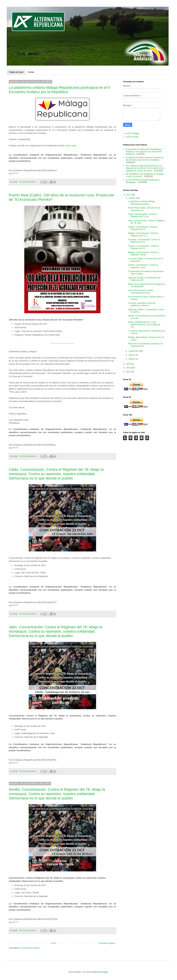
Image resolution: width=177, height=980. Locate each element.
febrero (132, 359)
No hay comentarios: (28, 182)
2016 (129, 364)
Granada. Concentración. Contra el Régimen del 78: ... (144, 241)
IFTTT (15, 173)
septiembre (134, 351)
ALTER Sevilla (132, 137)
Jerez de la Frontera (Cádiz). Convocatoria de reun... (141, 292)
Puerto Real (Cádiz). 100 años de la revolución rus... (144, 209)
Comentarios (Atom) (31, 948)
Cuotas (31, 72)
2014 (129, 368)
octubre (132, 198)
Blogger (105, 972)
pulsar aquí (71, 146)
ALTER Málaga (132, 133)
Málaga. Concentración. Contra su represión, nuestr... (143, 254)
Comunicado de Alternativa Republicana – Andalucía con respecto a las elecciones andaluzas (144, 152)
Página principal (16, 72)
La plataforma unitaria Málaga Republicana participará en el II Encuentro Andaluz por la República (59, 90)
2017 (129, 195)
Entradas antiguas (107, 943)
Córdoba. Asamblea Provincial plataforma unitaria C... (142, 304)
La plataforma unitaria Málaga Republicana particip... (142, 203)
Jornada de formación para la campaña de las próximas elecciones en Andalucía (145, 159)
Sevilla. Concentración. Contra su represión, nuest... (143, 266)
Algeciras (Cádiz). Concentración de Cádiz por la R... (144, 279)
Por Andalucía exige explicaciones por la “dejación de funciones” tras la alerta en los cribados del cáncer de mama (145, 168)
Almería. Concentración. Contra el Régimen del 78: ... (143, 247)
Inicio (53, 943)
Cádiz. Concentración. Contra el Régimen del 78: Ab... (142, 215)
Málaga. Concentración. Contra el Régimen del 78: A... (143, 234)
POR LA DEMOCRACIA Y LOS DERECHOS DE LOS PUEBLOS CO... (144, 325)
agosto (132, 355)
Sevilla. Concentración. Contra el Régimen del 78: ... (143, 228)
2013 (129, 372)
